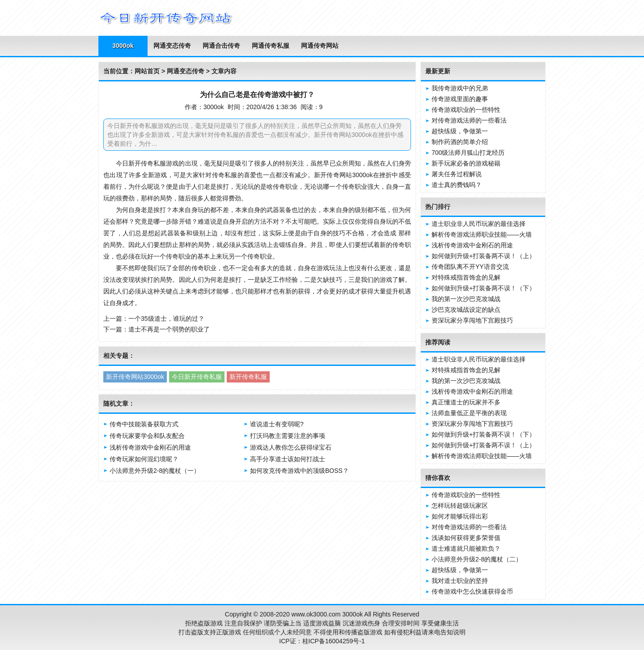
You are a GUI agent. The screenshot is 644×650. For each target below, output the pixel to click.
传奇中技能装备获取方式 (144, 424)
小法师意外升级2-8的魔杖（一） (155, 471)
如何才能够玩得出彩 (460, 516)
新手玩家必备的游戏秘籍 (466, 163)
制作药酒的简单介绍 (460, 142)
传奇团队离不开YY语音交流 (470, 267)
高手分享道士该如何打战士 (288, 459)
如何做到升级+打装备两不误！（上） (483, 256)
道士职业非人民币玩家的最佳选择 (479, 224)
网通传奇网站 (320, 46)
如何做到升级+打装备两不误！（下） (483, 288)
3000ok (123, 46)
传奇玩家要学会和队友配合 (147, 436)
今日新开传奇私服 (197, 377)
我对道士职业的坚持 (460, 581)
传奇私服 (153, 163)
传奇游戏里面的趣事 (460, 99)
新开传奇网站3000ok (135, 377)
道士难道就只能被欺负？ (466, 548)
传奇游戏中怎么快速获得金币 (472, 591)
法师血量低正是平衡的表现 (469, 413)
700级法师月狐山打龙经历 (468, 153)
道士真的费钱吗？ (457, 185)
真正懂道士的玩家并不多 (466, 402)
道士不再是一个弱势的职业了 (169, 329)
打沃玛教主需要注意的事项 (288, 436)
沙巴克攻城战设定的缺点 (466, 310)
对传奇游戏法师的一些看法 (469, 120)
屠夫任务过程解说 (457, 174)
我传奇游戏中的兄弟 (460, 88)
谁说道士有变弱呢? (277, 424)
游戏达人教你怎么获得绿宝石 (291, 447)
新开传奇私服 (248, 377)
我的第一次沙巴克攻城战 (466, 299)
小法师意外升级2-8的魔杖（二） (477, 559)
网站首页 (147, 71)
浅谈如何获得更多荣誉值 (466, 538)
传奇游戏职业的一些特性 (466, 110)
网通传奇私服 (271, 46)
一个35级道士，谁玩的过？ (166, 319)
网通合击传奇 (221, 46)
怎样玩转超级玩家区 (460, 506)
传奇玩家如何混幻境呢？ (144, 459)
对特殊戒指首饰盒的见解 (466, 277)
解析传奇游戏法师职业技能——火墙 (482, 234)
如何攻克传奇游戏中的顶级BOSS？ (299, 471)
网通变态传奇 (172, 46)
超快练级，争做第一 (460, 131)
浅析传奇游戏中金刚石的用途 (150, 447)
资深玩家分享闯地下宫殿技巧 (472, 320)
